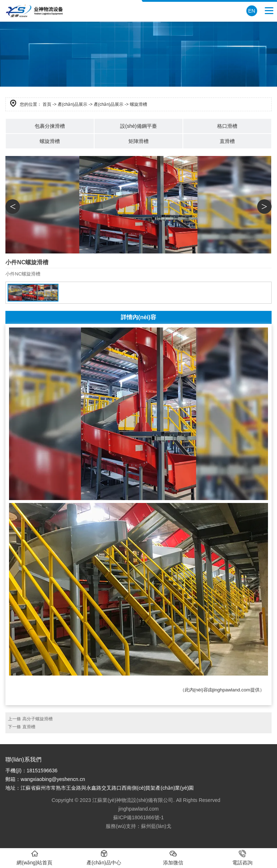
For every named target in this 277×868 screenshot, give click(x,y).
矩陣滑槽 (138, 141)
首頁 (47, 104)
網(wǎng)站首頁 (34, 858)
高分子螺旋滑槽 (38, 719)
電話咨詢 (242, 858)
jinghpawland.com (232, 690)
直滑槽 (227, 141)
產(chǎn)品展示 (72, 104)
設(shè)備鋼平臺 (138, 126)
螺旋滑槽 (50, 141)
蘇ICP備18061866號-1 (138, 817)
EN (252, 11)
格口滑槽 (227, 126)
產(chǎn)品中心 (104, 858)
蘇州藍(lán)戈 (156, 826)
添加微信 (173, 858)
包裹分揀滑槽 (50, 126)
